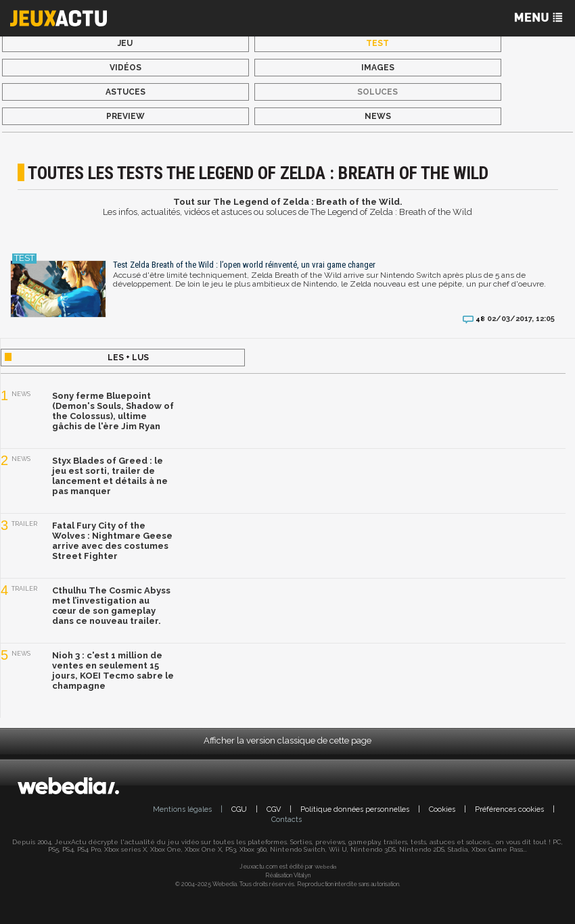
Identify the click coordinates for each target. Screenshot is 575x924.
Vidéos (125, 68)
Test (377, 43)
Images (378, 68)
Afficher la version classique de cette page (287, 740)
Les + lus (128, 358)
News (378, 116)
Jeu (125, 43)
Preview (125, 116)
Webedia (325, 867)
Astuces (125, 92)
